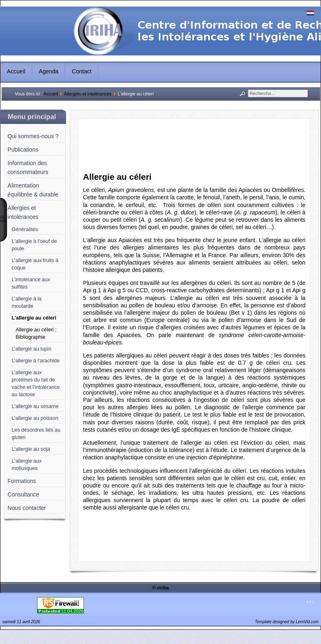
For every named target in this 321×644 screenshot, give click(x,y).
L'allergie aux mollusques (27, 465)
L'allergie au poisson (35, 418)
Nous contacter (27, 508)
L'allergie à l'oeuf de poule (34, 245)
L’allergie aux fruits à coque (35, 264)
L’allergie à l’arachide (36, 361)
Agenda (48, 71)
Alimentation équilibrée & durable (33, 190)
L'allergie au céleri (34, 318)
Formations (22, 481)
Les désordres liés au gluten (36, 434)
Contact (81, 71)
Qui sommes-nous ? (33, 136)
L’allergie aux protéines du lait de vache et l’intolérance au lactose (36, 384)
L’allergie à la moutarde (27, 302)
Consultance (24, 494)
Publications (23, 150)
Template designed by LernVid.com (287, 622)
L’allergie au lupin (32, 349)
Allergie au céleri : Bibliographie (36, 333)
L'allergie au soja (31, 449)
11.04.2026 (72, 611)
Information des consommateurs (28, 168)
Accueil (16, 71)
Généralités (25, 229)
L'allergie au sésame (35, 406)
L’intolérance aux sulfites (31, 283)
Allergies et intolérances (88, 94)
